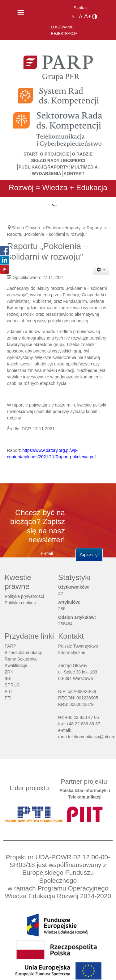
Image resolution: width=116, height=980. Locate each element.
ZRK (9, 672)
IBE (8, 678)
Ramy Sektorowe (21, 659)
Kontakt (74, 173)
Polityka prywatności (24, 596)
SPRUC (12, 685)
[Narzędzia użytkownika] (101, 270)
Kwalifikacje (16, 665)
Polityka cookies (20, 603)
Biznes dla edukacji (23, 653)
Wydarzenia (47, 173)
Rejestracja (64, 34)
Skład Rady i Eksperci (58, 161)
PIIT (9, 691)
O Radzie (82, 154)
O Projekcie (55, 154)
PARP (10, 646)
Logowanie (62, 27)
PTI (8, 698)
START (31, 154)
